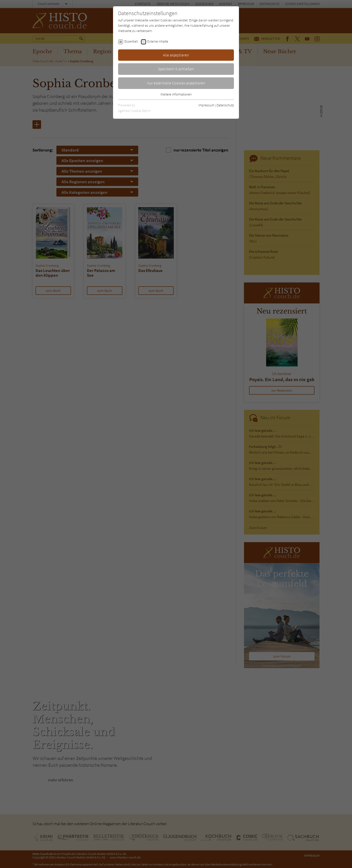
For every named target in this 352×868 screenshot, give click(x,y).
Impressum (206, 105)
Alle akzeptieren (176, 55)
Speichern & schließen (176, 69)
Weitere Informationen (176, 94)
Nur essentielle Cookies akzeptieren (176, 83)
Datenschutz (225, 105)
